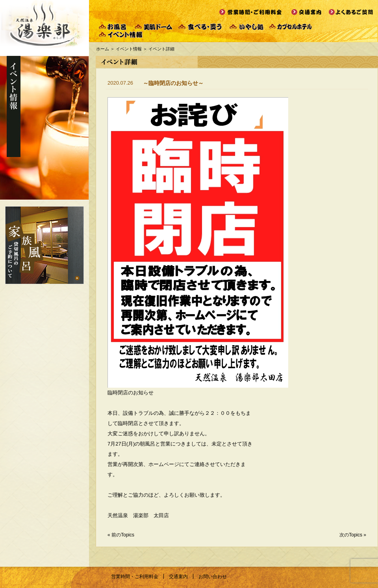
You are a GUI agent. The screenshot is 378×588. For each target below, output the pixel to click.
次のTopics (351, 535)
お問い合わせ (213, 577)
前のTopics (123, 535)
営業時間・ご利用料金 (135, 577)
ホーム (103, 49)
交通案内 (178, 577)
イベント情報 (129, 49)
